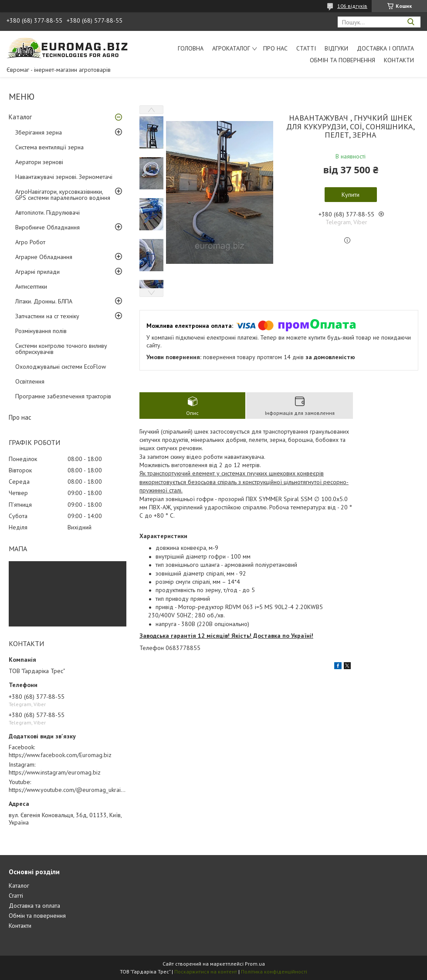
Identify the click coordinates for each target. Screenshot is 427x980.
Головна (191, 48)
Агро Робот (30, 242)
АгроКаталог (231, 48)
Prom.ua (255, 964)
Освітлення (30, 381)
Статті (306, 48)
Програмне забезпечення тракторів (63, 396)
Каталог (20, 117)
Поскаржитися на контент (206, 972)
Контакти (399, 60)
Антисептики (31, 286)
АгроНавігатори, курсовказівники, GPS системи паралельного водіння (63, 195)
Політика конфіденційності (274, 972)
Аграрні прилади (37, 272)
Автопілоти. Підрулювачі (47, 212)
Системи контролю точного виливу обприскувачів (61, 349)
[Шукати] (411, 22)
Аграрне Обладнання (44, 257)
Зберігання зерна (39, 132)
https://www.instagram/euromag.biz (55, 772)
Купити (351, 195)
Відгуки (336, 48)
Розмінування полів (41, 331)
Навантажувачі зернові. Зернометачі (64, 177)
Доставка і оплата (385, 48)
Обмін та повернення (342, 60)
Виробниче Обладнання (47, 227)
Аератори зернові (39, 162)
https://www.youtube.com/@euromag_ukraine (68, 790)
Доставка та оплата (34, 906)
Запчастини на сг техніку (47, 316)
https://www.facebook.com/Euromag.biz (60, 755)
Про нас (275, 48)
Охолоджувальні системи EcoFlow (61, 367)
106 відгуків (352, 6)
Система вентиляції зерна (49, 147)
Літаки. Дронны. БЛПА (44, 301)
